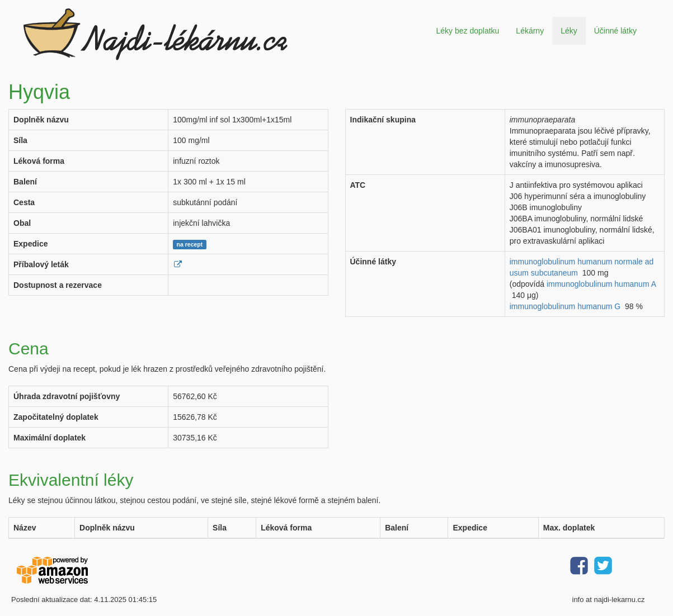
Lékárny (530, 31)
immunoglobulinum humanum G (565, 306)
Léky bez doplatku (467, 31)
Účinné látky (615, 31)
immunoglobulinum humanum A (601, 284)
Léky (569, 31)
